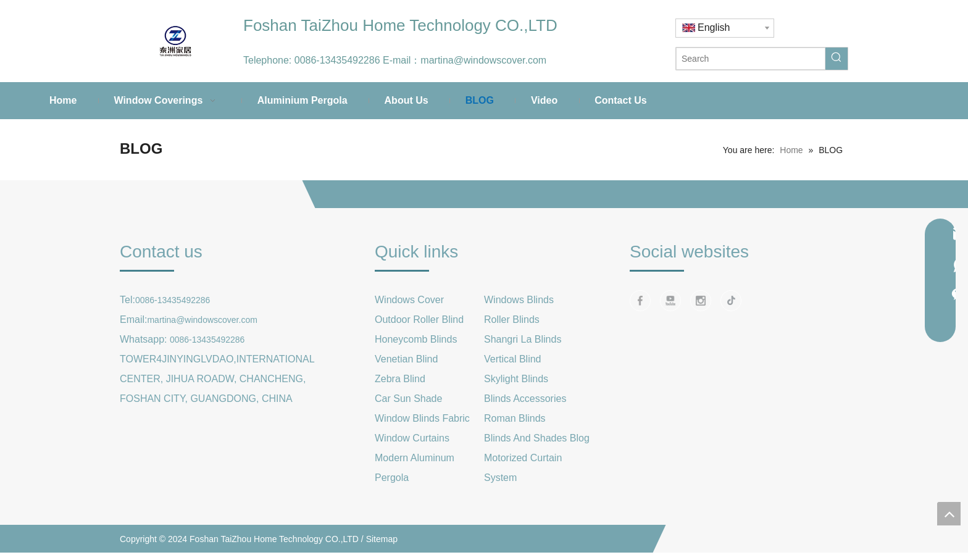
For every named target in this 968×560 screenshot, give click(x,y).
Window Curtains (412, 438)
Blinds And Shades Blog (537, 438)
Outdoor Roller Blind (419, 320)
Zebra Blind (400, 379)
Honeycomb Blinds (416, 339)
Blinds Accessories (525, 399)
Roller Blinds (512, 320)
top (949, 514)
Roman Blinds (515, 418)
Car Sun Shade (408, 399)
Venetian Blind (406, 359)
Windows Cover (409, 300)
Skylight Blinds (516, 379)
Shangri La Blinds (523, 339)
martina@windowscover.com (483, 60)
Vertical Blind (513, 359)
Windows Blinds (519, 300)
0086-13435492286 (337, 60)
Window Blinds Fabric (422, 418)
